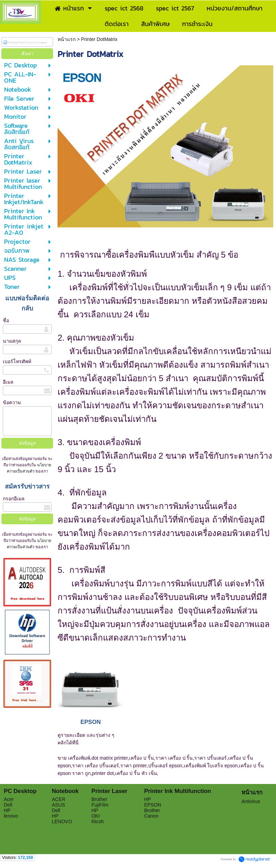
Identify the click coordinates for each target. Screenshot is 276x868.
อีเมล (8, 382)
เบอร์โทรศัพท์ (17, 361)
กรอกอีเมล (14, 499)
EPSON (91, 722)
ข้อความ (12, 402)
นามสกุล (12, 341)
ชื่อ (6, 320)
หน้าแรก (67, 39)
